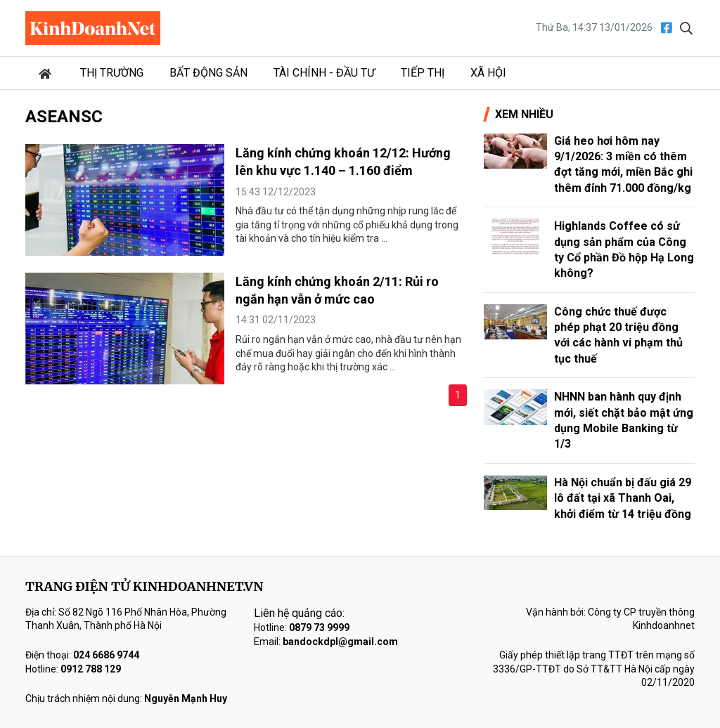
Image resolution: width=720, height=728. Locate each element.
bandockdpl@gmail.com (340, 642)
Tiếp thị (423, 73)
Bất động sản (208, 73)
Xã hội (488, 73)
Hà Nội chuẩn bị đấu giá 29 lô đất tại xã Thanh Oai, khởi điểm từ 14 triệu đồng (623, 498)
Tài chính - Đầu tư (324, 73)
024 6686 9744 (106, 655)
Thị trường (112, 73)
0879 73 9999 (319, 628)
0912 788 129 (91, 669)
